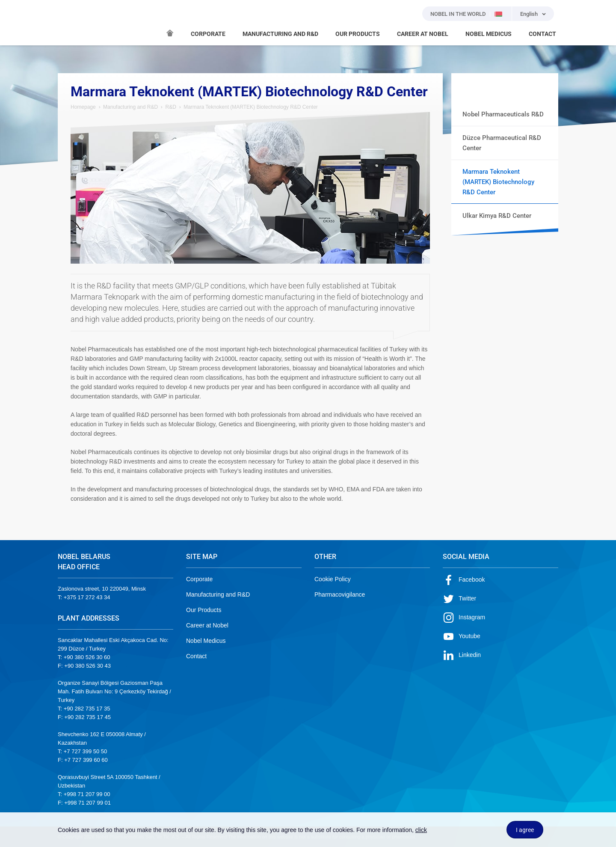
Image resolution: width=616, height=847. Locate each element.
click (421, 830)
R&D (170, 107)
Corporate (199, 579)
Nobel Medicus (206, 641)
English (529, 14)
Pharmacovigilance (340, 594)
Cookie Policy (333, 579)
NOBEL (69, 23)
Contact (196, 656)
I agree (525, 830)
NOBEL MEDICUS (489, 34)
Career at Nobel (207, 625)
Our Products (204, 610)
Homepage (83, 107)
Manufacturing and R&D (130, 107)
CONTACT (542, 34)
